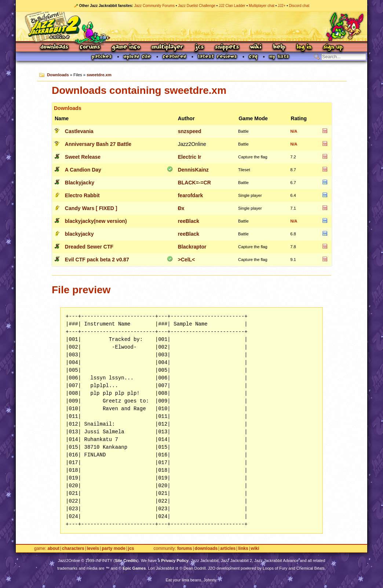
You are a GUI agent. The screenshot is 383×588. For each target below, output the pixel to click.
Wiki (256, 47)
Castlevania (79, 131)
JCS (199, 47)
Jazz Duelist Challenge (197, 6)
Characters (73, 549)
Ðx (181, 208)
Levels (93, 549)
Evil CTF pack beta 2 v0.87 (97, 260)
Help (279, 47)
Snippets (227, 47)
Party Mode (114, 549)
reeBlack (189, 221)
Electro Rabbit (82, 195)
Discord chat (299, 6)
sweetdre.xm (99, 75)
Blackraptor (192, 247)
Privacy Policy (175, 561)
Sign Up (333, 47)
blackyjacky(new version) (96, 221)
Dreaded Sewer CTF (89, 247)
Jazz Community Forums (155, 6)
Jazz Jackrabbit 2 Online (191, 26)
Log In (304, 47)
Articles (228, 549)
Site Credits (126, 561)
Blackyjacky (80, 183)
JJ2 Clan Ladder (232, 6)
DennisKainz (193, 170)
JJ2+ (282, 6)
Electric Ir (190, 157)
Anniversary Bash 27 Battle (98, 144)
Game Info (126, 47)
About (53, 549)
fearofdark (190, 195)
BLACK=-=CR (194, 183)
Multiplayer (167, 47)
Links (243, 549)
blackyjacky (79, 234)
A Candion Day (83, 170)
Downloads (55, 47)
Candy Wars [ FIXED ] (91, 208)
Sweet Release (83, 157)
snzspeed (190, 131)
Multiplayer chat (262, 6)
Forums (90, 47)
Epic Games (134, 568)
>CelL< (187, 260)
